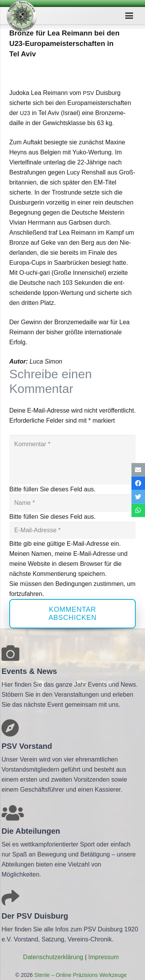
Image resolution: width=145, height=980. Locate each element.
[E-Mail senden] (138, 470)
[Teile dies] (138, 483)
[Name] (72, 503)
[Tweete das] (138, 497)
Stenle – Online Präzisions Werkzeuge (80, 975)
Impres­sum (103, 957)
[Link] (22, 16)
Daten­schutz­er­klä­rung (53, 957)
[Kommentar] (72, 460)
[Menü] (129, 16)
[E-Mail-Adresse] (72, 531)
